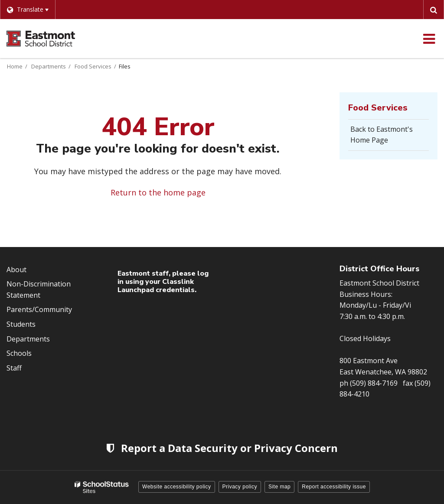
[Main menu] (429, 39)
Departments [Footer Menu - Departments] (28, 339)
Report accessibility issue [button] (334, 487)
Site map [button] (279, 487)
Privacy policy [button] (240, 487)
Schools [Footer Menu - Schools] (19, 353)
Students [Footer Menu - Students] (21, 324)
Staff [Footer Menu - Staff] (14, 368)
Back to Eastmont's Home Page (382, 135)
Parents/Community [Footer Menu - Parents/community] (39, 309)
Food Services (93, 66)
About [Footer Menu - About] (16, 270)
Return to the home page (158, 192)
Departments (49, 66)
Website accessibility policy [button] (177, 487)
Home (15, 66)
